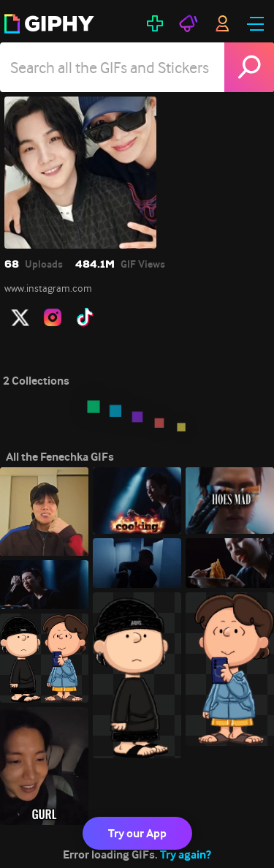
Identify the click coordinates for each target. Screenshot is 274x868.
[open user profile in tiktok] (85, 317)
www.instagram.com (48, 288)
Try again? (186, 854)
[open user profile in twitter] (20, 317)
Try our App (137, 833)
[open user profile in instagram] (53, 317)
